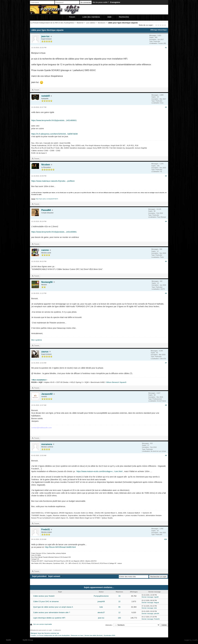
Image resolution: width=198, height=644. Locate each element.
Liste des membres (91, 17)
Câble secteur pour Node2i (44, 596)
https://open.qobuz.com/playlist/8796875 (47, 199)
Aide (109, 17)
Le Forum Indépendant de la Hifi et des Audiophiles (52, 23)
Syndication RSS (110, 635)
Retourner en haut (77, 635)
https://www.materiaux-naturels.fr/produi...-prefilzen (53, 181)
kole (101, 607)
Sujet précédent (39, 576)
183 (119, 618)
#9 (166, 455)
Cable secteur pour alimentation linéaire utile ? (52, 612)
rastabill (46, 96)
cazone (45, 250)
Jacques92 (47, 394)
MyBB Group (28, 640)
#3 (166, 176)
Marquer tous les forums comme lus (45, 633)
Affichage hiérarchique (158, 30)
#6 (166, 293)
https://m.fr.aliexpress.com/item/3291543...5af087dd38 (55, 134)
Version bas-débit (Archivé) (94, 635)
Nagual (156, 602)
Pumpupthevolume (101, 596)
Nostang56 (47, 282)
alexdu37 (101, 612)
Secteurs (102, 23)
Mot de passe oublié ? (101, 2)
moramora (47, 444)
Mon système (37, 340)
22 (119, 601)
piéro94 (157, 613)
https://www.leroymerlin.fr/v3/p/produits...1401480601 (54, 120)
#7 (166, 363)
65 (119, 607)
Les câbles (91, 23)
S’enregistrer (115, 2)
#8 (166, 405)
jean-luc (46, 36)
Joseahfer (195, 640)
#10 (165, 539)
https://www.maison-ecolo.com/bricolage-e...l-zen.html (99, 471)
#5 (166, 261)
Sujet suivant (54, 576)
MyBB (8, 640)
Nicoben (46, 165)
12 (119, 612)
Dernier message (147, 597)
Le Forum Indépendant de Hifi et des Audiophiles (53, 635)
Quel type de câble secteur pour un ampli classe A (53, 607)
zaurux (45, 352)
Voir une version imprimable (43, 624)
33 (119, 596)
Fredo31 (46, 529)
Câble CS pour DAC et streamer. (46, 601)
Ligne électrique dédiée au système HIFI (49, 618)
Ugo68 (156, 597)
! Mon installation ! (39, 380)
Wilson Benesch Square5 (116, 382)
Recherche (124, 17)
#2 (166, 107)
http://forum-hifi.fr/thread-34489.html (60, 547)
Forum (72, 17)
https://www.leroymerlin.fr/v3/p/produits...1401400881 (54, 232)
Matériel (80, 23)
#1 (166, 48)
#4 (166, 221)
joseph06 (101, 601)
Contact (33, 635)
